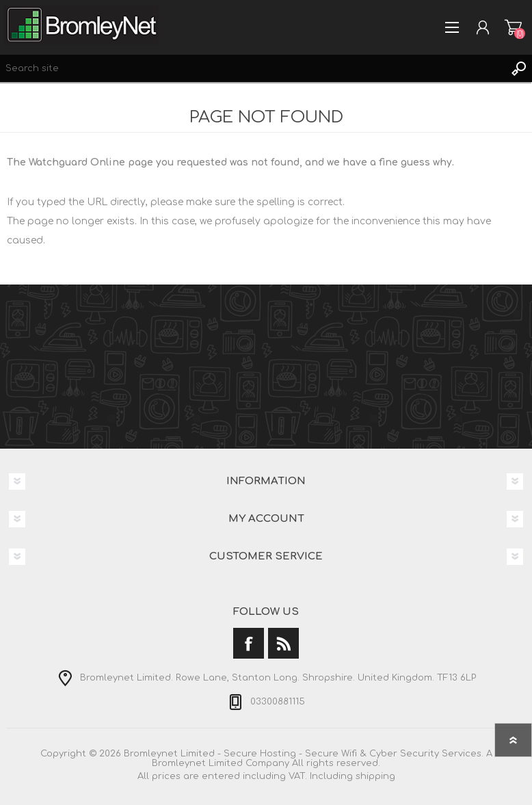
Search (518, 68)
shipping (375, 776)
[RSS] (283, 643)
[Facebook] (249, 643)
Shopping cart (513, 27)
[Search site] (252, 68)
